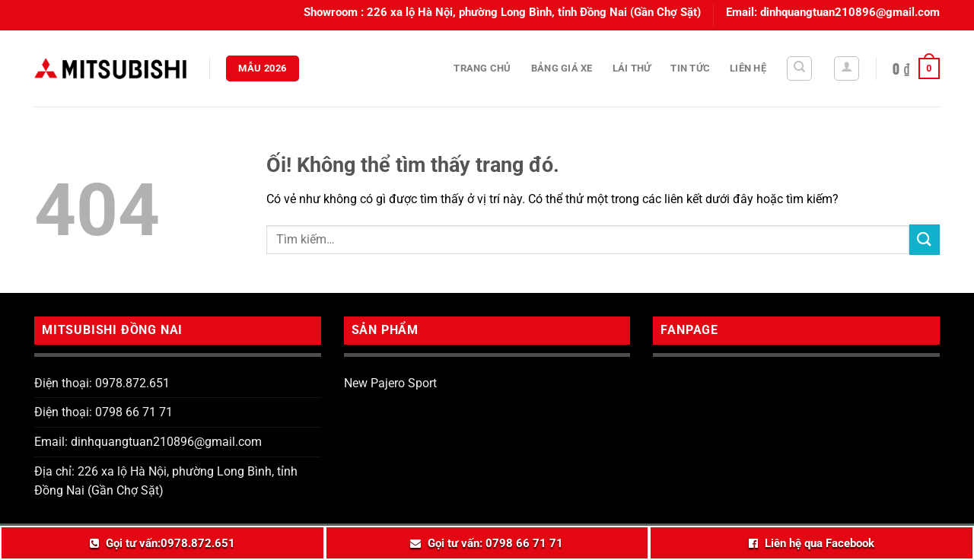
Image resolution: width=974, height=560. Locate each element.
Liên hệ (748, 68)
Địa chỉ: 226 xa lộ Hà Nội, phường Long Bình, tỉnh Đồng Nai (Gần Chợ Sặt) (166, 481)
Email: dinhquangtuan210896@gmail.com (148, 442)
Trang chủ (482, 68)
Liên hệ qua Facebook (820, 543)
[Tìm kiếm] (799, 68)
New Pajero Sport (390, 383)
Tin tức (690, 68)
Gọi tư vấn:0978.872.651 (170, 543)
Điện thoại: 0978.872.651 (102, 383)
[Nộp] (925, 239)
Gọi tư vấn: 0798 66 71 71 (495, 543)
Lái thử (632, 68)
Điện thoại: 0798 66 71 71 (103, 412)
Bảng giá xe (562, 68)
